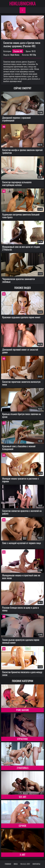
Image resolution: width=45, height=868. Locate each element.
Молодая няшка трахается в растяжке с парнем (20, 480)
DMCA (16, 864)
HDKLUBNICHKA (23, 3)
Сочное (23, 826)
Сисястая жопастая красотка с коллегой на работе (22, 512)
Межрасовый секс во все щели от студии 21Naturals (21, 248)
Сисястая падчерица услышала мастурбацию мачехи (17, 183)
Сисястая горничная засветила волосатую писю (21, 383)
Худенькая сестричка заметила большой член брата (21, 216)
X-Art (22, 855)
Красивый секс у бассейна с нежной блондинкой (19, 447)
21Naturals (23, 768)
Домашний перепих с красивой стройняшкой (16, 119)
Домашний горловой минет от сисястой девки (20, 351)
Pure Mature (23, 710)
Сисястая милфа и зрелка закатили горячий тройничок (22, 151)
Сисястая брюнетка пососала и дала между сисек (22, 673)
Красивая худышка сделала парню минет (21, 317)
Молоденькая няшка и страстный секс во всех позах (21, 577)
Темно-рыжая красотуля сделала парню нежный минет (21, 641)
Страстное (22, 739)
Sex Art (23, 797)
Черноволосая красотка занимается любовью (19, 280)
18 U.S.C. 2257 (25, 864)
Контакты (36, 864)
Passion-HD (18, 51)
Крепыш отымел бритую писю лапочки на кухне (21, 415)
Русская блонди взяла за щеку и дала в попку (20, 609)
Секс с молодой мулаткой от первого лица (21, 543)
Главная (8, 864)
